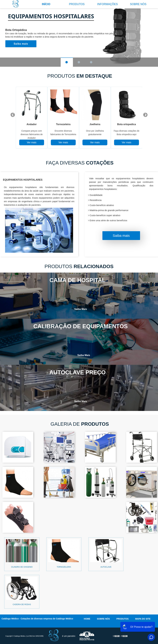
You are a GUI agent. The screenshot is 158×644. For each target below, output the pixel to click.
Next (144, 114)
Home (87, 618)
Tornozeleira (64, 567)
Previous (12, 114)
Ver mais (32, 142)
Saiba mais (21, 44)
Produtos (77, 4)
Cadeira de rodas (22, 604)
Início (46, 4)
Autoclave (106, 567)
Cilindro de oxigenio (22, 567)
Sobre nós (138, 4)
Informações (107, 4)
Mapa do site (143, 618)
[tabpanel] (32, 118)
